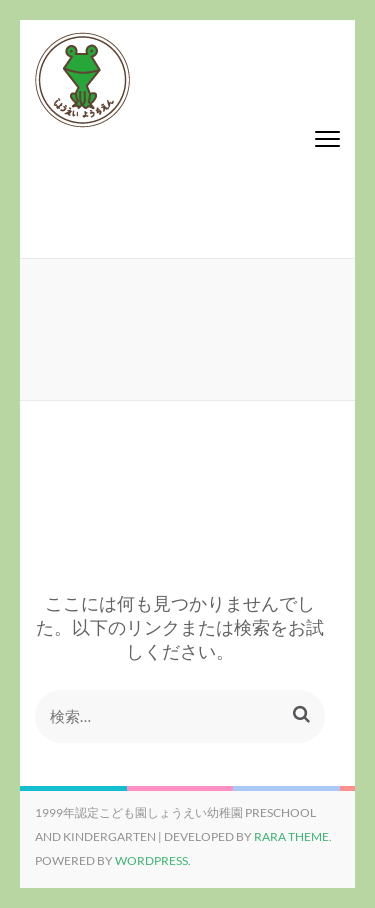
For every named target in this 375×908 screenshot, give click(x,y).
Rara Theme (291, 836)
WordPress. (153, 860)
